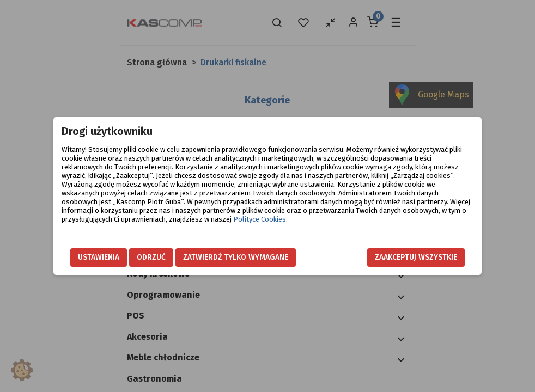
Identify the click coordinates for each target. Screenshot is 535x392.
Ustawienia (99, 257)
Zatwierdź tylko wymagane (236, 257)
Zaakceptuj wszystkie (416, 257)
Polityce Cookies (260, 219)
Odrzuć (151, 257)
